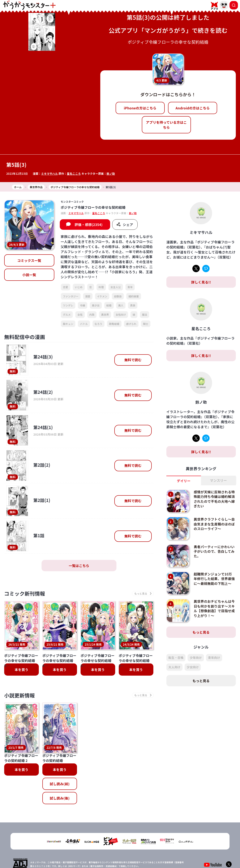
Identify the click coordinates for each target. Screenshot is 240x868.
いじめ (79, 287)
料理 (101, 287)
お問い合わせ (148, 850)
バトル (84, 324)
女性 (80, 315)
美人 (121, 305)
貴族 (133, 305)
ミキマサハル (49, 174)
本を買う (22, 670)
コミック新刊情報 (25, 593)
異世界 (105, 315)
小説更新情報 (20, 695)
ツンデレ (68, 305)
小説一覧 (29, 275)
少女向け (193, 667)
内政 (92, 315)
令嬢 (83, 305)
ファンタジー (71, 296)
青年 (130, 287)
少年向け (196, 658)
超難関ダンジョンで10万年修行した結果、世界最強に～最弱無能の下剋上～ (214, 579)
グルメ (67, 315)
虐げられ (131, 324)
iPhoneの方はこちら (140, 108)
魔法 (145, 315)
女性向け (121, 315)
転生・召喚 (176, 658)
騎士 (146, 324)
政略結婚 (114, 324)
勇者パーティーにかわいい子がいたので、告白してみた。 (214, 551)
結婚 (109, 305)
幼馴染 (118, 296)
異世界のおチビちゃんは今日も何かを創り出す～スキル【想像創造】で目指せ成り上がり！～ (214, 608)
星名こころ (74, 174)
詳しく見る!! (201, 282)
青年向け (214, 658)
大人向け (174, 667)
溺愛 (88, 296)
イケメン (102, 296)
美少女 (96, 305)
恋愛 (66, 287)
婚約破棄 (134, 296)
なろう (98, 324)
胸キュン (68, 324)
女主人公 (116, 287)
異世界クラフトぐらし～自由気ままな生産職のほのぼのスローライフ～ (214, 524)
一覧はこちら (79, 566)
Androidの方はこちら (193, 108)
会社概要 (100, 850)
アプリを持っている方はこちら (166, 125)
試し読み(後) (60, 759)
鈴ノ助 (111, 174)
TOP (87, 850)
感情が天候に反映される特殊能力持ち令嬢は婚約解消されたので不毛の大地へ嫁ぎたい (214, 499)
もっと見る (201, 632)
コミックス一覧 (29, 260)
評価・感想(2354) (89, 225)
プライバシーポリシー (123, 850)
